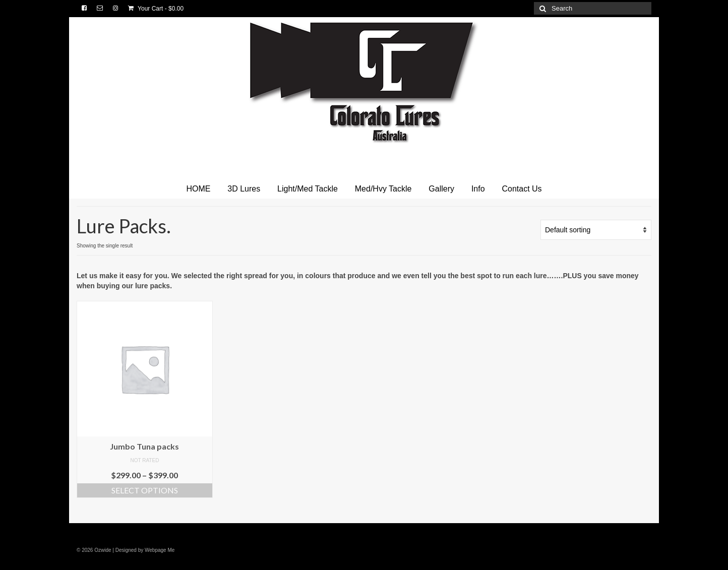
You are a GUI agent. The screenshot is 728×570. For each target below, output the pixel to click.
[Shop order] (596, 230)
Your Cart (156, 9)
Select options (145, 490)
